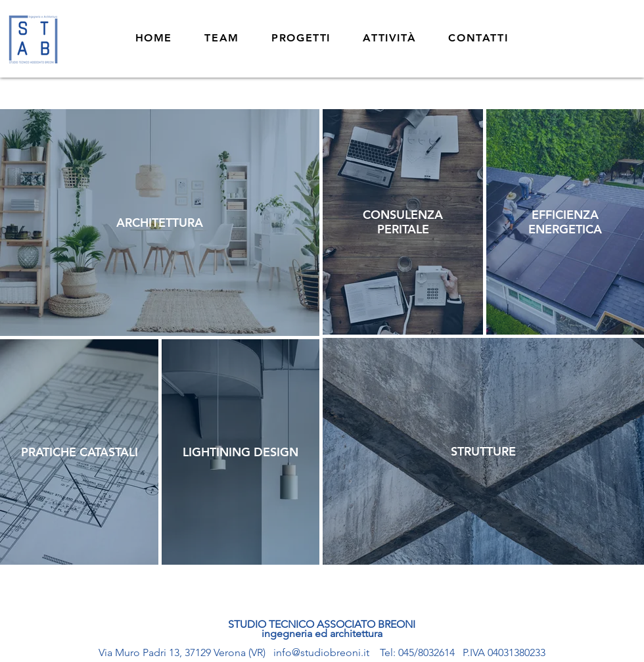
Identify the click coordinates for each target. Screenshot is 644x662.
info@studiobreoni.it (321, 652)
